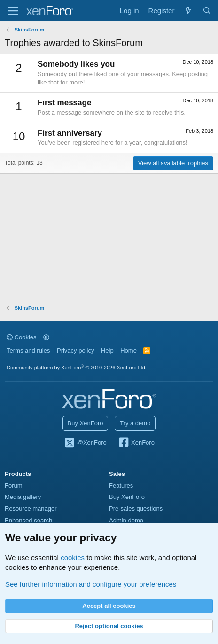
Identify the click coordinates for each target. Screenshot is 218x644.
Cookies (22, 337)
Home (128, 350)
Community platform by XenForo (77, 368)
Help (107, 350)
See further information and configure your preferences (91, 584)
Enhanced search (28, 520)
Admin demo (126, 520)
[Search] (207, 11)
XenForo (136, 443)
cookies (73, 557)
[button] (46, 337)
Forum (14, 486)
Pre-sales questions (136, 509)
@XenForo (85, 443)
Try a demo (135, 423)
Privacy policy (75, 350)
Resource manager (31, 509)
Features (121, 486)
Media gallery (23, 497)
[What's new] (188, 11)
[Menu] (13, 11)
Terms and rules (28, 350)
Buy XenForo (86, 423)
